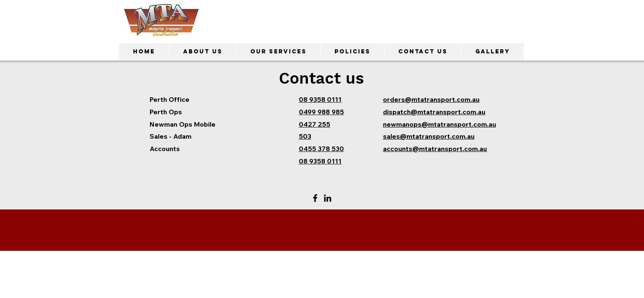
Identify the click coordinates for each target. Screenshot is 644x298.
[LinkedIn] (328, 198)
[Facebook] (315, 198)
